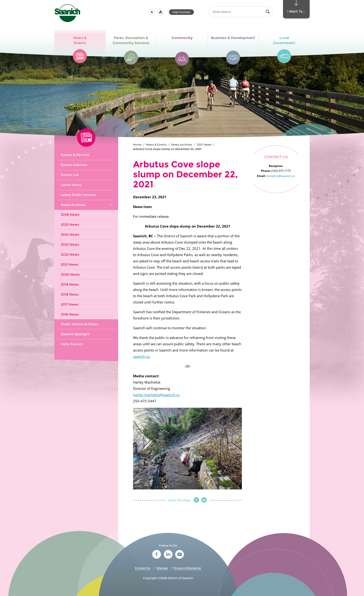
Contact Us (143, 568)
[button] (152, 12)
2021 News (204, 145)
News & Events (156, 145)
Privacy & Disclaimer (187, 568)
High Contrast (181, 12)
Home (137, 145)
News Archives (182, 145)
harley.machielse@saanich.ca (156, 395)
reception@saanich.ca (281, 176)
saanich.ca (141, 356)
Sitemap (162, 568)
